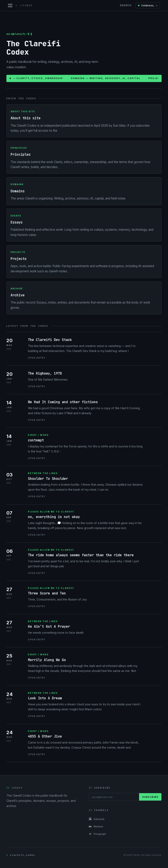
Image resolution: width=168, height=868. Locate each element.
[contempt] (84, 447)
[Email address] (114, 797)
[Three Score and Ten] (84, 597)
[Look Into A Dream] (84, 705)
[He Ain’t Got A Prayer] (84, 631)
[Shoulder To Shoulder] (84, 485)
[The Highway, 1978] (84, 380)
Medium (96, 826)
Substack (97, 819)
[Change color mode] (148, 6)
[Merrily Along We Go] (84, 666)
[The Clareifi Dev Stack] (84, 349)
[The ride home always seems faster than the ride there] (84, 562)
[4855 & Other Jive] (84, 743)
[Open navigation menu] (10, 6)
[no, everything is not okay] (84, 524)
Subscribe (150, 797)
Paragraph (97, 834)
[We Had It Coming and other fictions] (84, 411)
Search (126, 5)
